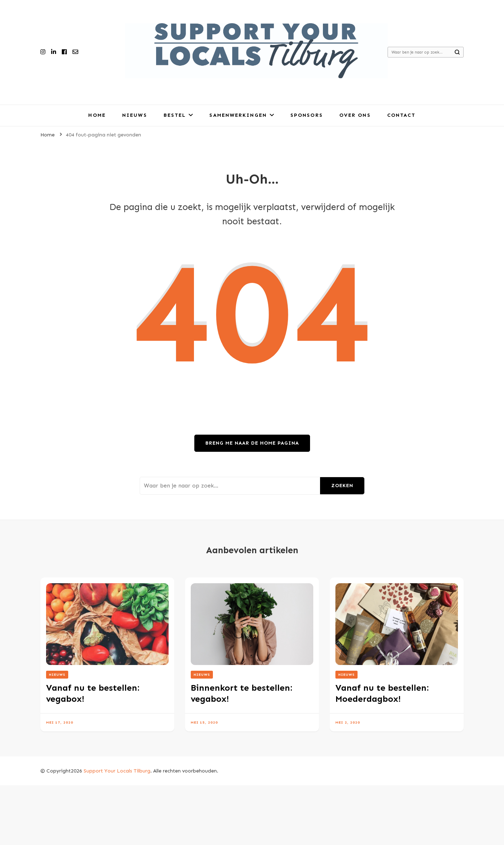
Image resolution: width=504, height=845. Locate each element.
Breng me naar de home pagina (252, 443)
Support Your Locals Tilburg (117, 771)
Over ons (355, 115)
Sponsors (307, 115)
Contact (401, 115)
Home (97, 115)
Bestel (175, 115)
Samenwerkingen (238, 115)
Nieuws (135, 115)
